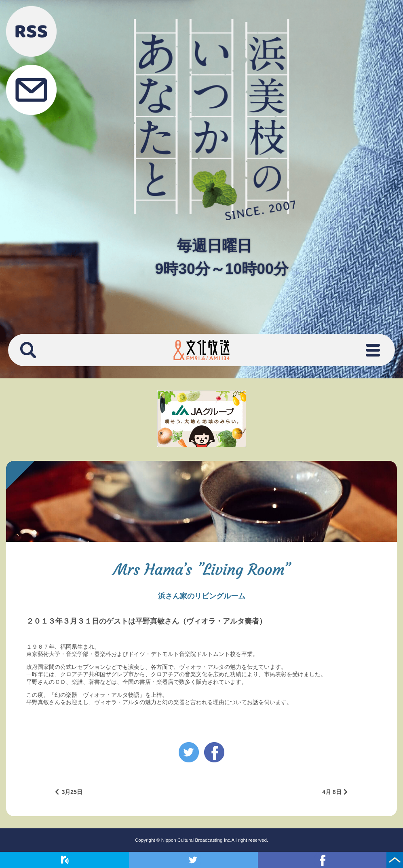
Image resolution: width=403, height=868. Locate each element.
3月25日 (72, 792)
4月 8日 (332, 792)
